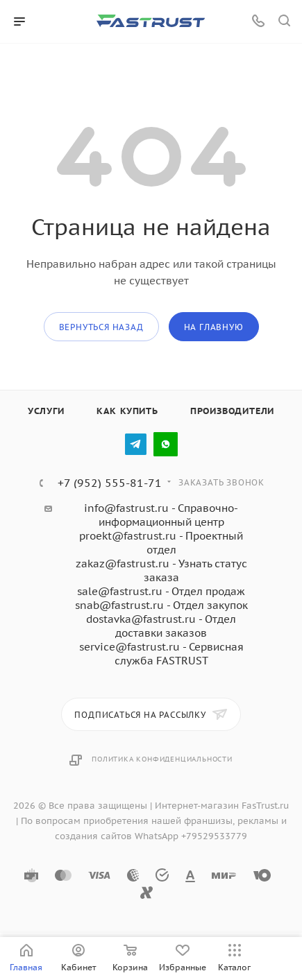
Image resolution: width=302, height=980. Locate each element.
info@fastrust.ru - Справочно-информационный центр (161, 515)
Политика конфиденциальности (162, 759)
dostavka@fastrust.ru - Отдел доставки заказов (161, 626)
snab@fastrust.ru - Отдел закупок (161, 605)
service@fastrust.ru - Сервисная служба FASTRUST (161, 654)
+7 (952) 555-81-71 (110, 483)
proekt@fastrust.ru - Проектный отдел (161, 543)
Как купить (127, 411)
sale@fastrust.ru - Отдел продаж (161, 591)
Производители (232, 411)
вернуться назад (101, 327)
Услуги (46, 411)
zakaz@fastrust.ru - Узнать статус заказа (161, 570)
